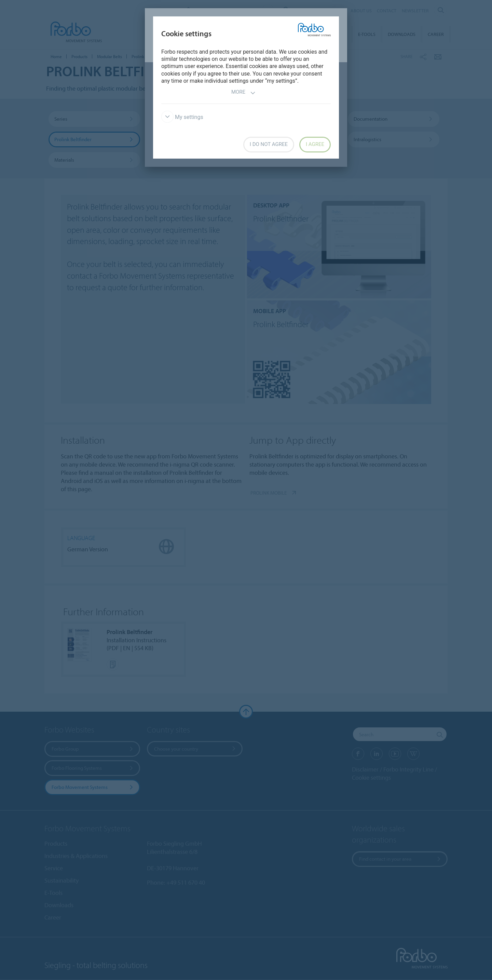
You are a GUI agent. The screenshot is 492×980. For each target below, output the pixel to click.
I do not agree (269, 144)
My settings (182, 117)
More (243, 93)
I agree (315, 144)
